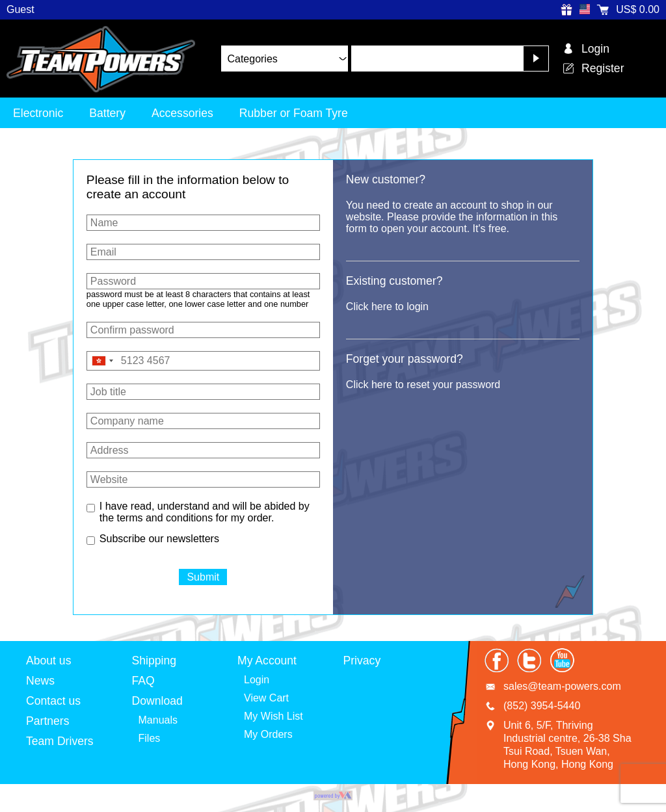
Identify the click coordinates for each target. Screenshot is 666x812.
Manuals (158, 720)
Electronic (38, 113)
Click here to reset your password (423, 385)
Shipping (154, 661)
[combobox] (102, 361)
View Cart (266, 698)
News (40, 681)
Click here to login (387, 307)
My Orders (268, 734)
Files (150, 738)
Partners (48, 721)
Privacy (362, 661)
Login (257, 680)
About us (48, 661)
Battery (107, 113)
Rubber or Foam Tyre (294, 113)
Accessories (182, 113)
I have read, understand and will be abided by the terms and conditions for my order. (205, 512)
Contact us (53, 701)
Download (157, 701)
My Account (267, 661)
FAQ (143, 681)
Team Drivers (60, 741)
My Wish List (273, 716)
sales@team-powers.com (562, 686)
